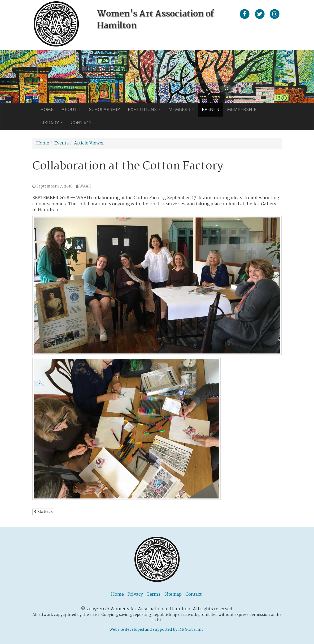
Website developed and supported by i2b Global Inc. (157, 630)
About (73, 111)
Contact (82, 123)
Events (210, 110)
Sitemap (173, 594)
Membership (242, 110)
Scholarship (104, 110)
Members (183, 111)
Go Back (43, 512)
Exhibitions (146, 111)
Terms (154, 594)
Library (53, 125)
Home (47, 110)
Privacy (135, 594)
